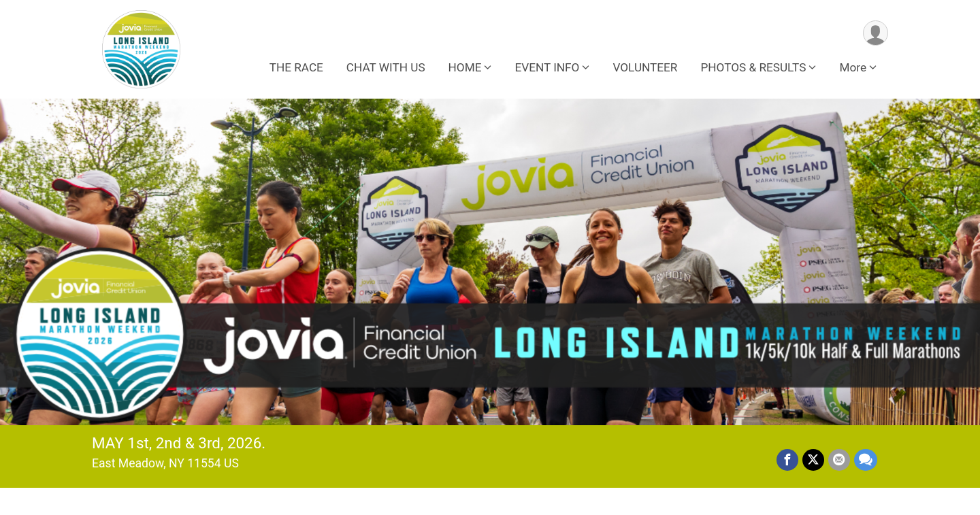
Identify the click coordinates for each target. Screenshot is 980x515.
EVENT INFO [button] (547, 67)
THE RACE (296, 67)
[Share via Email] (839, 460)
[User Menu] (876, 33)
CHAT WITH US (386, 67)
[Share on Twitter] (813, 460)
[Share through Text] (866, 460)
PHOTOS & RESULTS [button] (753, 67)
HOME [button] (465, 67)
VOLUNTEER (645, 67)
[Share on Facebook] (787, 460)
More (853, 67)
